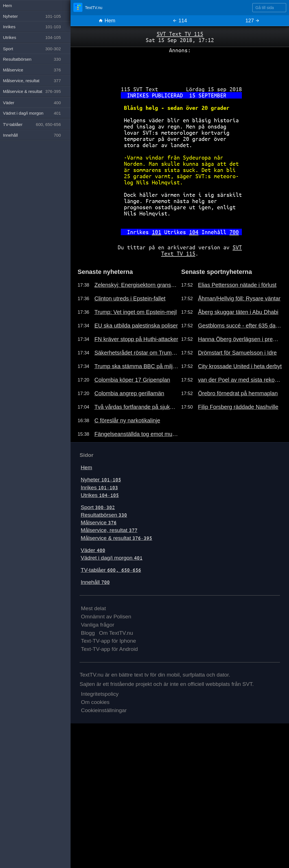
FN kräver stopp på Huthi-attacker (136, 339)
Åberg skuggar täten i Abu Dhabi (238, 312)
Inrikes (99, 488)
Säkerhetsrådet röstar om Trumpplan (136, 353)
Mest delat (94, 608)
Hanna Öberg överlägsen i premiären (240, 339)
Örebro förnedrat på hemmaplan (238, 393)
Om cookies (95, 702)
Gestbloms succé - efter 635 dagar (240, 326)
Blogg (88, 633)
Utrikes (100, 495)
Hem (107, 21)
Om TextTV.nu (116, 633)
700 (234, 232)
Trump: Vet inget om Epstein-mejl (135, 312)
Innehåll (95, 582)
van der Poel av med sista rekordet (240, 380)
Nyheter (101, 480)
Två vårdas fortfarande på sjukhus (136, 407)
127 (252, 21)
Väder (93, 550)
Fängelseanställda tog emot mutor (136, 434)
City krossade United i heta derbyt (240, 366)
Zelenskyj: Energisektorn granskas (136, 285)
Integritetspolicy (100, 694)
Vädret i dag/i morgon (112, 558)
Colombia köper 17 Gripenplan (132, 380)
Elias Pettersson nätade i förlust (237, 285)
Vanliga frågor (98, 625)
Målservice (99, 523)
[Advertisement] (180, 67)
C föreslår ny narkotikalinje (127, 420)
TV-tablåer (111, 570)
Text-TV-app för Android (110, 649)
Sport (98, 507)
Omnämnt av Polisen (106, 617)
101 (156, 232)
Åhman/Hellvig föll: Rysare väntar (239, 298)
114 (180, 21)
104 (194, 232)
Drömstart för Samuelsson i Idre (237, 353)
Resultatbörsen (104, 515)
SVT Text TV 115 (180, 34)
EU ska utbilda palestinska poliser (136, 326)
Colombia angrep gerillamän (129, 393)
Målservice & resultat (116, 538)
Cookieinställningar (104, 710)
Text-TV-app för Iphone (109, 641)
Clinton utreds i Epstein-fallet (130, 298)
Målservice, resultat (109, 530)
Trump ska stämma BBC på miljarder (136, 366)
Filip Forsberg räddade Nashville (238, 407)
